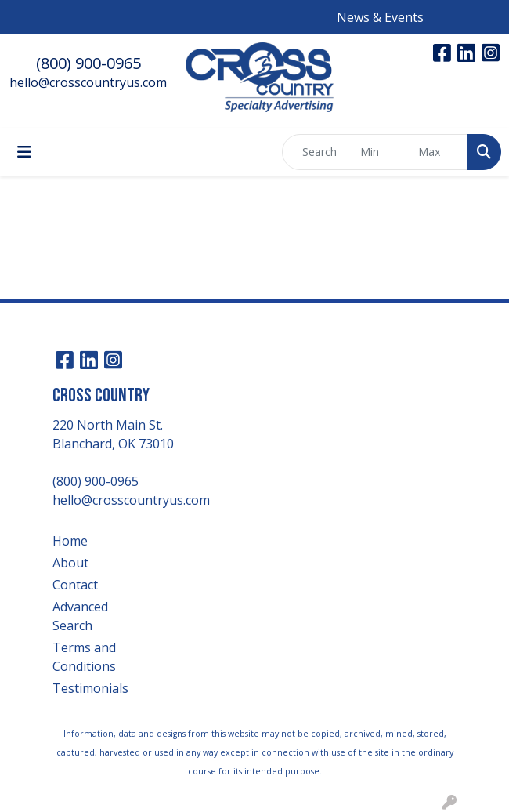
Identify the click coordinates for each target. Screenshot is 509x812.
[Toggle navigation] (24, 152)
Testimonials (90, 688)
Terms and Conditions (84, 657)
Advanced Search (80, 616)
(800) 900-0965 (88, 63)
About (70, 563)
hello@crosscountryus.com (88, 82)
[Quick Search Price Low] (381, 152)
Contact (75, 585)
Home (70, 541)
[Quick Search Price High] (439, 152)
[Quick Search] (317, 152)
